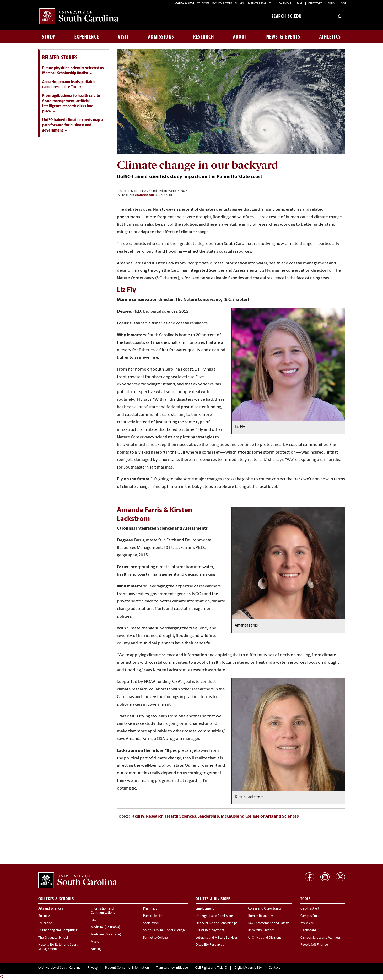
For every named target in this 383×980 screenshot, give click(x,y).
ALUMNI (240, 4)
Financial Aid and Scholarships (216, 923)
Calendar (285, 4)
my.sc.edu (308, 923)
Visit (124, 37)
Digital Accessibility (248, 968)
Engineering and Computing (58, 930)
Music (95, 942)
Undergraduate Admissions (214, 916)
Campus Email (310, 916)
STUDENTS (203, 4)
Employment (205, 909)
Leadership (208, 816)
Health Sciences (180, 816)
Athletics (330, 37)
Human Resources (261, 916)
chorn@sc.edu (144, 195)
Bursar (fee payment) (211, 930)
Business (44, 916)
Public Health (153, 916)
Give (344, 4)
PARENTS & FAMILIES (260, 4)
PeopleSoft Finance (314, 945)
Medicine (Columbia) (105, 927)
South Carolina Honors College (164, 930)
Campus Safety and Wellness (320, 938)
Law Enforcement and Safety (268, 923)
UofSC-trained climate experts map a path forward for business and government (72, 125)
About (240, 37)
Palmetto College (155, 938)
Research (204, 37)
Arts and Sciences (51, 909)
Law (94, 920)
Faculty (137, 816)
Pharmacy (150, 909)
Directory (315, 4)
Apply (331, 4)
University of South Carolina (61, 968)
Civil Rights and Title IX (211, 968)
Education (45, 923)
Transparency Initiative (172, 968)
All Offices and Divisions (265, 938)
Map (300, 4)
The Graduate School (53, 938)
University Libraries (261, 930)
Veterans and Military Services (217, 938)
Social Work (151, 923)
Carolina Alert (310, 909)
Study (49, 37)
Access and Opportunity (265, 909)
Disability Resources (210, 945)
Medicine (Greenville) (106, 935)
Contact (274, 968)
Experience (87, 37)
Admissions (161, 37)
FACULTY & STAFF (222, 4)
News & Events (284, 37)
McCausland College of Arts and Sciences (260, 816)
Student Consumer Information (127, 968)
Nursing (96, 949)
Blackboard (308, 930)
